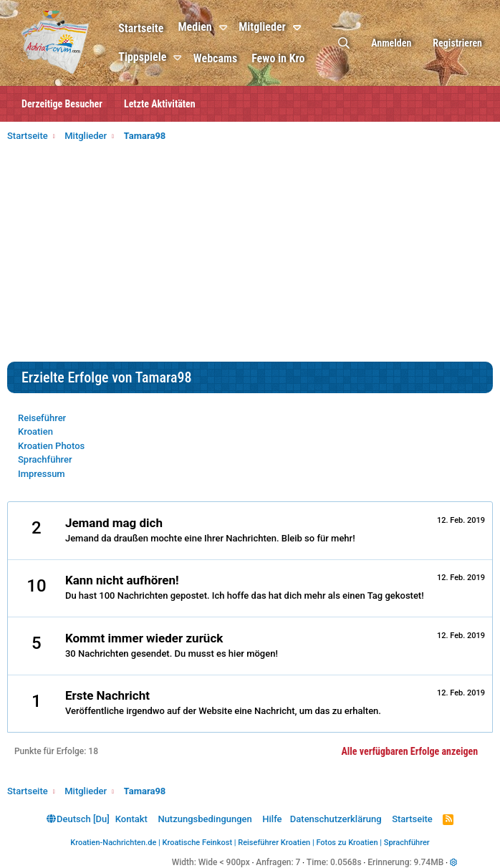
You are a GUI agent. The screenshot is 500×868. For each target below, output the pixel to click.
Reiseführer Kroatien (274, 843)
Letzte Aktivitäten (160, 104)
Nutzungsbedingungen (205, 819)
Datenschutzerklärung (336, 819)
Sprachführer (45, 459)
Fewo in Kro (279, 58)
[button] (227, 28)
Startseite (142, 28)
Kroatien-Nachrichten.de (113, 843)
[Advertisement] (250, 254)
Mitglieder (264, 27)
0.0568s (346, 862)
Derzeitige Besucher (62, 104)
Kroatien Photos (51, 446)
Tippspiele (144, 57)
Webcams (217, 58)
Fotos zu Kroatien (347, 843)
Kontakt (131, 819)
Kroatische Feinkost (198, 843)
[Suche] (344, 43)
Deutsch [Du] (78, 819)
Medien (196, 27)
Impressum (42, 474)
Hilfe (272, 819)
